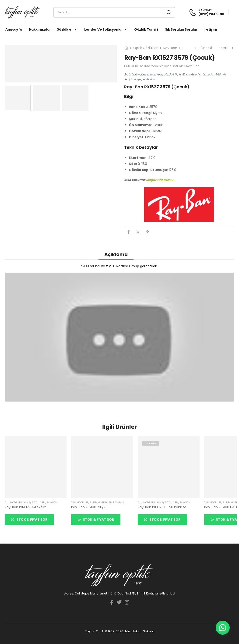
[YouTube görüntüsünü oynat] (119, 337)
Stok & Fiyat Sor (32, 519)
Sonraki (225, 48)
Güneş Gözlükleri (34, 503)
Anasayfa (14, 29)
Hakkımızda (39, 29)
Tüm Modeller (153, 66)
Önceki (204, 48)
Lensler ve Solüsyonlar (104, 29)
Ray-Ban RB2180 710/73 (89, 507)
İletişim (211, 29)
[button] (223, 628)
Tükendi (151, 443)
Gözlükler (65, 29)
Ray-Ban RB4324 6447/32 (25, 507)
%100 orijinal (91, 266)
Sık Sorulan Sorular (181, 29)
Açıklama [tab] (116, 254)
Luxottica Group (126, 266)
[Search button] (169, 12)
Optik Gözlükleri (146, 48)
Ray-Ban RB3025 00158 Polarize (162, 507)
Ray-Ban (170, 48)
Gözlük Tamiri (146, 29)
